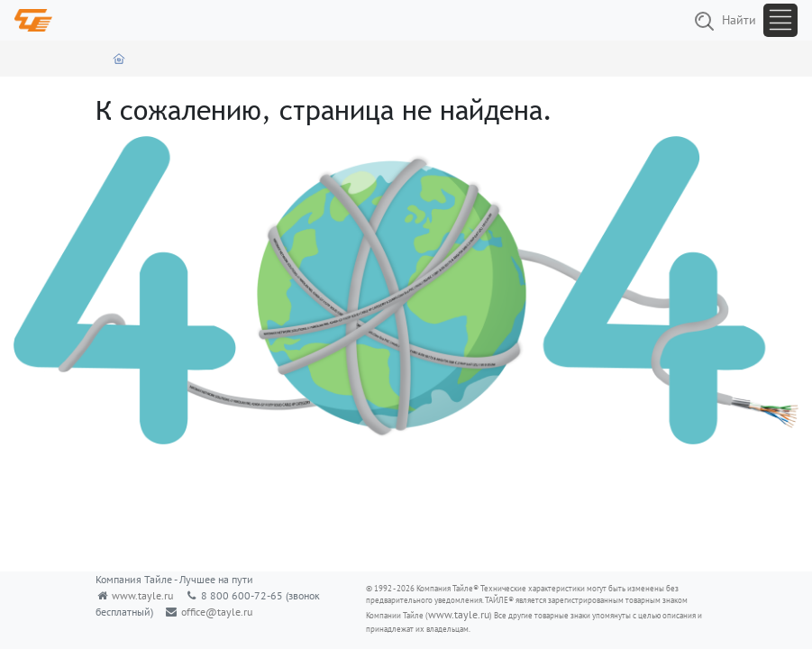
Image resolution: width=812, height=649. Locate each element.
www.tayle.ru (142, 595)
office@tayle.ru (217, 612)
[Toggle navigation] (780, 20)
